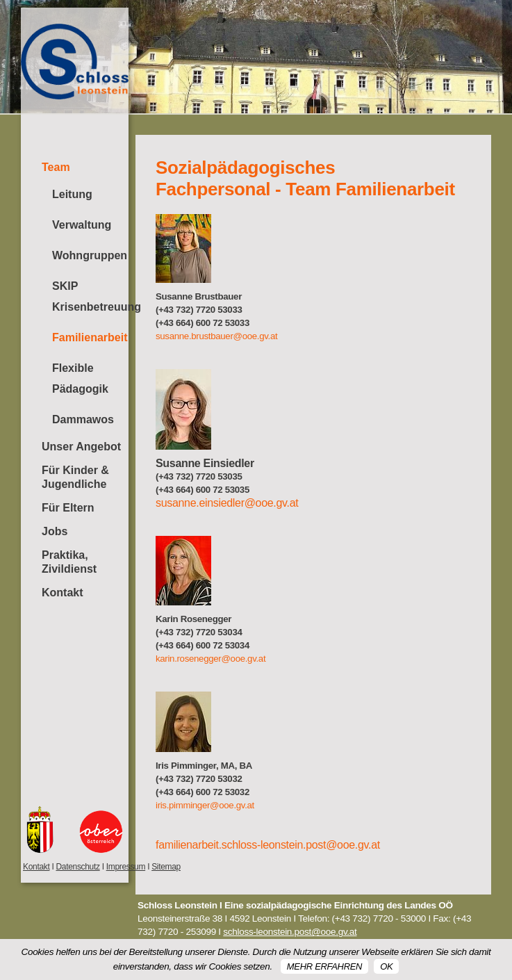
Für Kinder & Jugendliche (75, 477)
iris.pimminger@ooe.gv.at (205, 805)
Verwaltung (82, 225)
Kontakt (63, 593)
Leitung (72, 194)
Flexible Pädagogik (80, 378)
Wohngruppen (90, 255)
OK (386, 966)
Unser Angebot (81, 447)
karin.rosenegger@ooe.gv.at (210, 659)
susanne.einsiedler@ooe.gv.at (227, 503)
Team (56, 167)
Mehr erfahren (324, 966)
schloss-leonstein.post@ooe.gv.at (290, 932)
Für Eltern (68, 508)
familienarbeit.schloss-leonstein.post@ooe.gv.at (268, 845)
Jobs (55, 531)
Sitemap (166, 867)
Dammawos (83, 419)
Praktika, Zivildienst (69, 562)
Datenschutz (77, 867)
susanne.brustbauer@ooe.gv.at (216, 336)
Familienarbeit (90, 337)
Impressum (126, 867)
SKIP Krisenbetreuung (90, 296)
